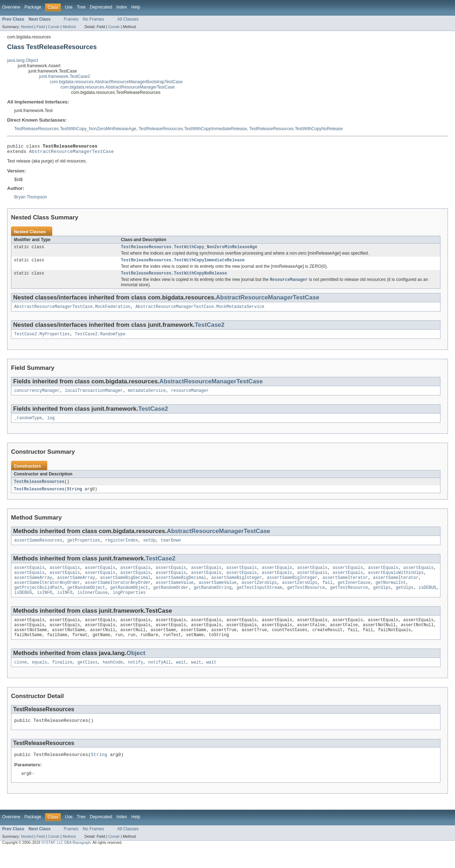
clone (21, 679)
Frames (71, 19)
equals (40, 679)
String (74, 497)
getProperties (84, 549)
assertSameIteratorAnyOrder (47, 594)
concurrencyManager (37, 397)
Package (33, 7)
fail (327, 594)
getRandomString (213, 600)
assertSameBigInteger (236, 589)
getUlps (382, 600)
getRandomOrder (171, 600)
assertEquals (29, 577)
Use (69, 7)
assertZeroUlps (259, 594)
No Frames (93, 19)
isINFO (45, 606)
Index (122, 7)
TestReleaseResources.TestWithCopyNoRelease (296, 129)
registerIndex (122, 549)
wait (181, 679)
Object (136, 669)
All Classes (128, 19)
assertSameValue (175, 594)
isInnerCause (93, 606)
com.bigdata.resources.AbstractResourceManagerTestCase (118, 87)
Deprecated (101, 7)
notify (136, 679)
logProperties (129, 606)
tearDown (171, 549)
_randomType (28, 425)
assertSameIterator (345, 589)
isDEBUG (427, 600)
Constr (54, 27)
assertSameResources (38, 549)
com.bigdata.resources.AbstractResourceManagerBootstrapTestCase (116, 82)
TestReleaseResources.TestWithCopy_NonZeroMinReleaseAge (75, 129)
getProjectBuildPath (38, 600)
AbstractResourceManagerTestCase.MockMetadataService (200, 312)
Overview (11, 7)
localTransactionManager (94, 397)
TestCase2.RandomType (100, 340)
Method (69, 27)
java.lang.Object (23, 60)
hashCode (113, 679)
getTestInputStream (259, 600)
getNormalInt (390, 594)
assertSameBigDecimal (125, 589)
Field (41, 27)
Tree (81, 7)
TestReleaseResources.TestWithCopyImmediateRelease (193, 129)
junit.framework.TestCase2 (65, 76)
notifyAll (160, 679)
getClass (88, 679)
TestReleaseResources (39, 489)
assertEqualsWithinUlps (396, 583)
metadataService (147, 397)
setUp (149, 549)
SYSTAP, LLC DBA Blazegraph (66, 862)
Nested (27, 27)
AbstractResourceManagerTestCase (72, 153)
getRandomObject (86, 600)
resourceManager (190, 397)
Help (136, 7)
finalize (62, 679)
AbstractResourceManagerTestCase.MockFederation (72, 312)
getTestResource (306, 600)
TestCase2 (210, 330)
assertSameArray (33, 589)
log (51, 425)
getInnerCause (354, 594)
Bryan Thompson (31, 199)
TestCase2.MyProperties (42, 340)
